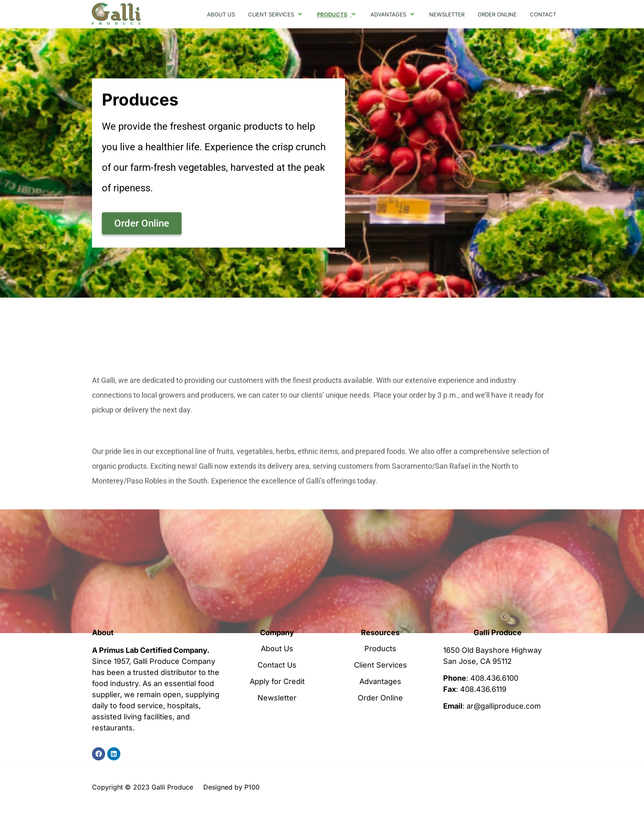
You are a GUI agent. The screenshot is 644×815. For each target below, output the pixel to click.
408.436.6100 (494, 678)
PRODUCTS (337, 14)
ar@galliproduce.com (504, 706)
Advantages (380, 682)
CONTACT (543, 14)
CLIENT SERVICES (276, 14)
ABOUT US (221, 14)
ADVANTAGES (393, 14)
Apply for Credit (277, 682)
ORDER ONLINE (497, 14)
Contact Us (277, 665)
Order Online (380, 698)
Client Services (381, 665)
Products (380, 649)
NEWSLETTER (447, 14)
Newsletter (277, 698)
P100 (252, 787)
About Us (277, 649)
